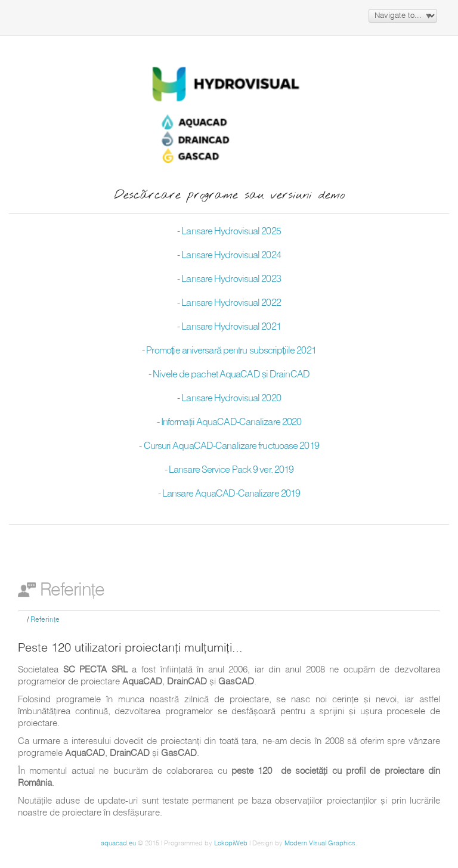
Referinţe (45, 620)
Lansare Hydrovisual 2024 (231, 256)
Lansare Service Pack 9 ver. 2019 (231, 470)
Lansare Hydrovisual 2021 (231, 327)
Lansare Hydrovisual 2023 (231, 280)
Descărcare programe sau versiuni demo (229, 195)
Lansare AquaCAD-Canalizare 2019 (231, 494)
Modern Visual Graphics (320, 844)
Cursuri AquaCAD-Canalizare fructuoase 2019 (231, 447)
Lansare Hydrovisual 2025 (231, 232)
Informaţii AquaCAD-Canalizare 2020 (231, 423)
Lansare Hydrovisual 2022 (231, 303)
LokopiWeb (231, 844)
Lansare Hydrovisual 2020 (231, 399)
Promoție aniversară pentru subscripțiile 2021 (231, 351)
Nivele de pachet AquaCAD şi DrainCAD (231, 375)
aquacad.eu (118, 844)
